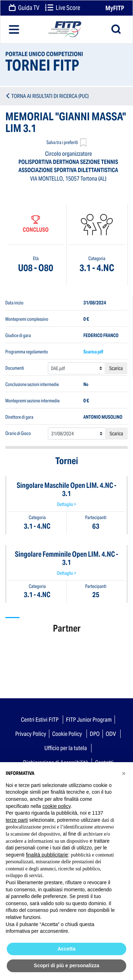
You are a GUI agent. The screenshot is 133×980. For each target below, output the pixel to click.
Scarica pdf (93, 352)
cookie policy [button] (57, 806)
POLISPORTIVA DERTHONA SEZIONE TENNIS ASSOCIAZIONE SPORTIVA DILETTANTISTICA (68, 166)
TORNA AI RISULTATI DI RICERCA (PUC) (50, 96)
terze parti (17, 820)
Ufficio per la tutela (66, 748)
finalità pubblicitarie (47, 855)
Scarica (116, 368)
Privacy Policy (31, 734)
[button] (124, 773)
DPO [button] (95, 734)
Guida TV (24, 8)
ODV (111, 734)
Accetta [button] (66, 949)
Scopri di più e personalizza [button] (66, 965)
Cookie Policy (67, 734)
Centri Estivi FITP (40, 720)
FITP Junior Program (89, 720)
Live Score (63, 8)
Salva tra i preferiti (66, 143)
